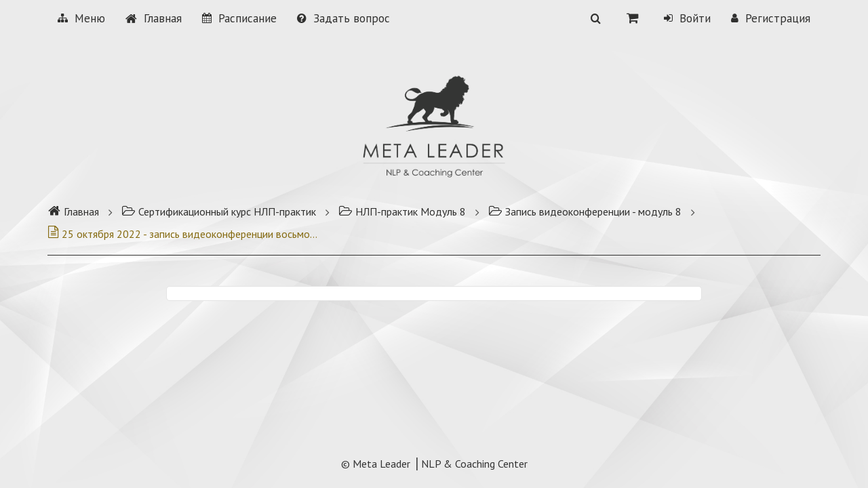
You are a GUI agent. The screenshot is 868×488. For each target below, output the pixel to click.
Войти (687, 18)
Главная (154, 18)
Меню (81, 18)
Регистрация (771, 18)
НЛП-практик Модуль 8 (402, 211)
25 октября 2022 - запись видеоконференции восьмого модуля (183, 234)
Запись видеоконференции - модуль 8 (585, 211)
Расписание (239, 18)
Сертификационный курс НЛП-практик (219, 211)
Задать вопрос (343, 18)
